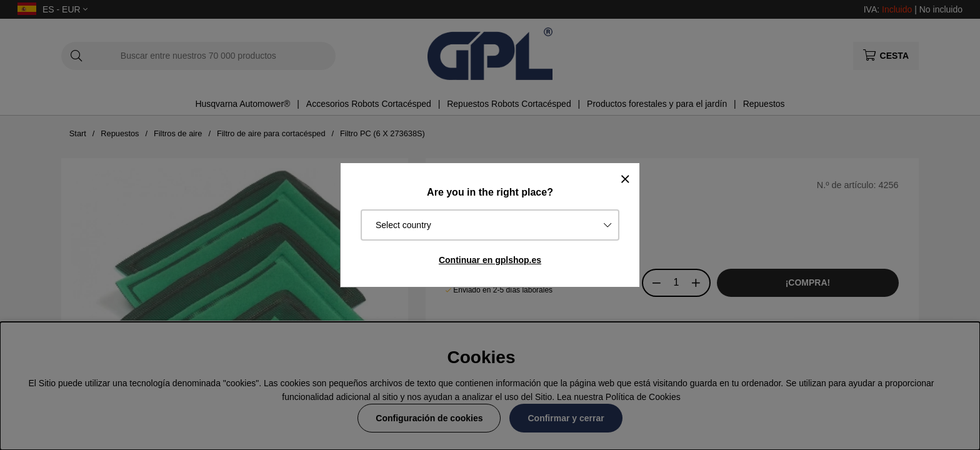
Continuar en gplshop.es (490, 260)
